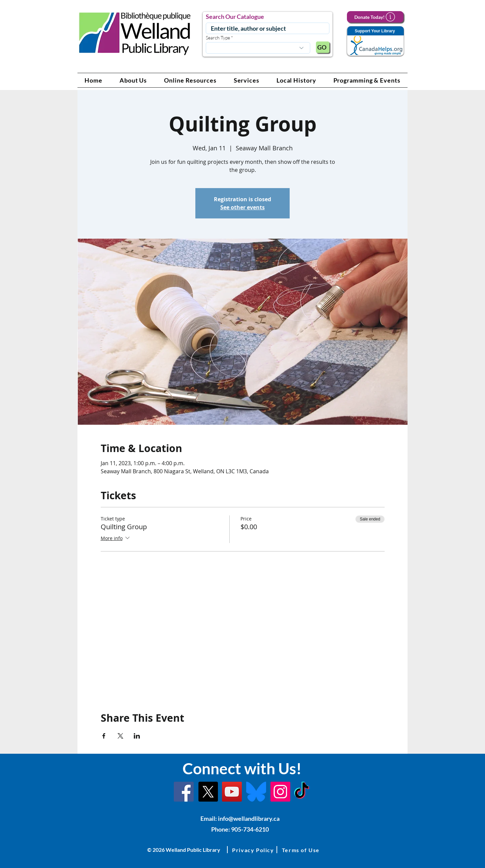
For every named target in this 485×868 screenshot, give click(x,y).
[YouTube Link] (232, 792)
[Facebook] (184, 792)
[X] (208, 792)
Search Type (218, 38)
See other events (243, 207)
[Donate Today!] (375, 17)
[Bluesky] (256, 792)
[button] (133, 80)
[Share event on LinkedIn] (137, 736)
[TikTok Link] (302, 792)
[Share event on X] (120, 736)
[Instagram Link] (280, 792)
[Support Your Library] (375, 41)
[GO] (323, 47)
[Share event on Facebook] (104, 736)
